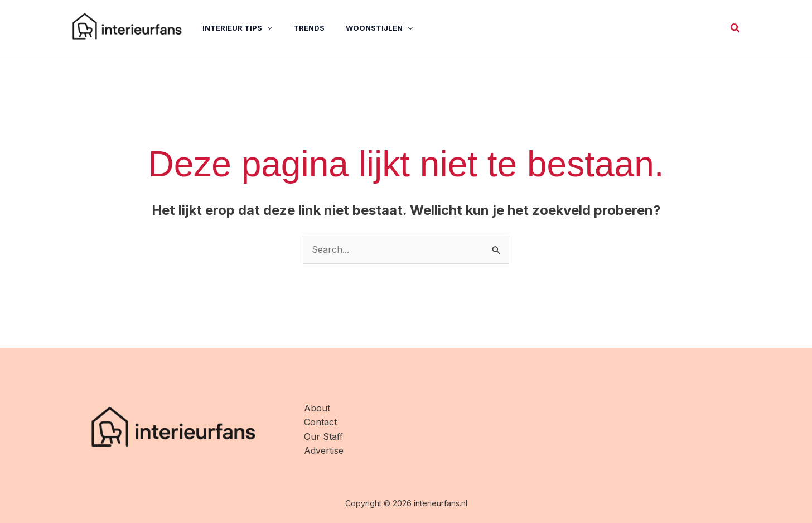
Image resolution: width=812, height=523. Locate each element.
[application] (259, 28)
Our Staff (323, 436)
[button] (736, 28)
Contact (320, 422)
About (317, 408)
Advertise (324, 450)
